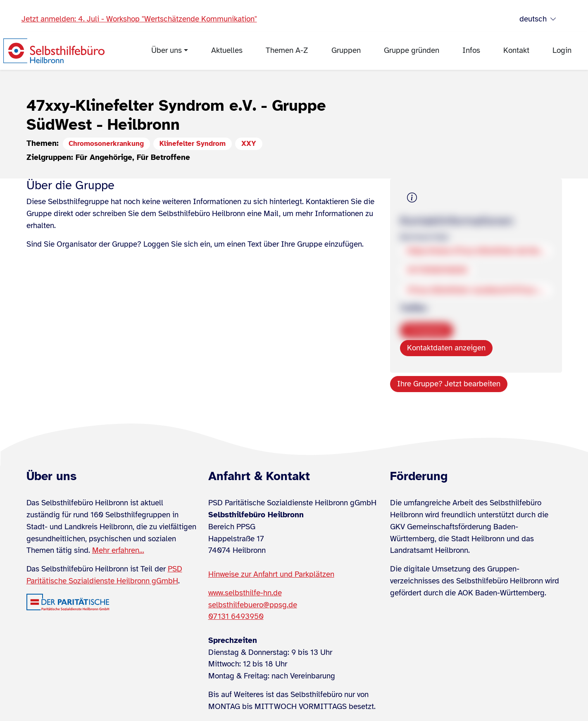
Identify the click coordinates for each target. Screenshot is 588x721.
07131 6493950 (236, 616)
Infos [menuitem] (471, 50)
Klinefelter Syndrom (193, 144)
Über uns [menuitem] (167, 50)
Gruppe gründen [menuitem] (412, 50)
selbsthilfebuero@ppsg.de (253, 605)
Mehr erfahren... (118, 550)
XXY (249, 144)
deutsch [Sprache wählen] (538, 19)
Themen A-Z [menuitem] (287, 50)
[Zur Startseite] (54, 51)
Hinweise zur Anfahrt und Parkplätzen (271, 574)
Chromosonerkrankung (106, 144)
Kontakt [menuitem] (516, 50)
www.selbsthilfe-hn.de (245, 593)
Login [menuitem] (562, 50)
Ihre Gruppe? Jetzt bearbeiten (449, 384)
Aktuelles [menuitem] (227, 50)
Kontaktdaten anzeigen (446, 348)
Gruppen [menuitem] (346, 50)
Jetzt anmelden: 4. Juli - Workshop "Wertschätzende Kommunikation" (139, 19)
